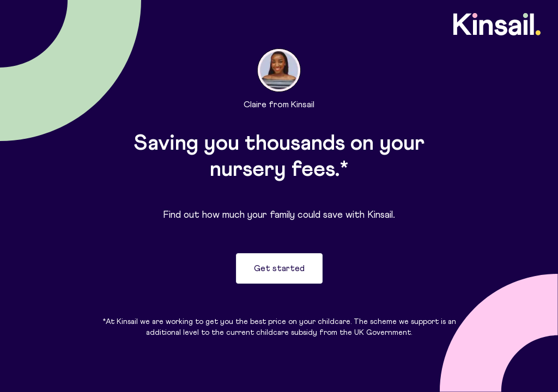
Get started (279, 268)
